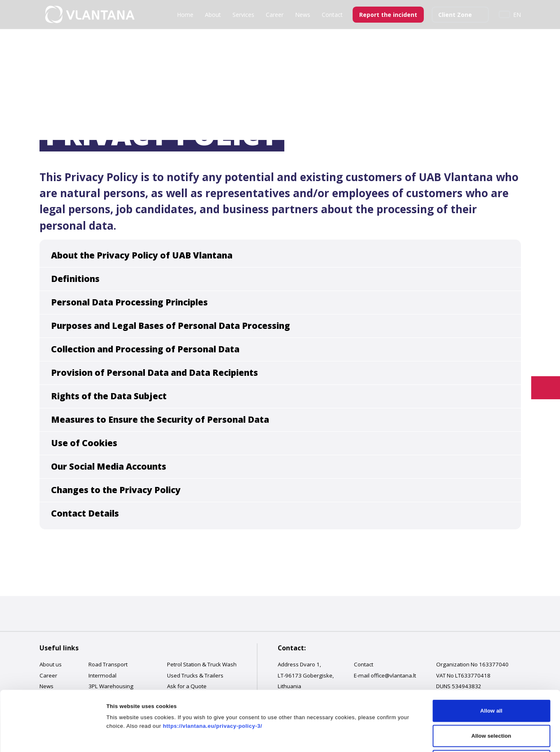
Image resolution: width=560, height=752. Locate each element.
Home (185, 15)
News (303, 15)
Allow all (491, 651)
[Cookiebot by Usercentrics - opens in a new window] (53, 737)
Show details (401, 737)
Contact (332, 15)
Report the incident (388, 15)
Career (275, 15)
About (213, 15)
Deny (491, 701)
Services (243, 15)
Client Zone (455, 15)
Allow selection (491, 676)
